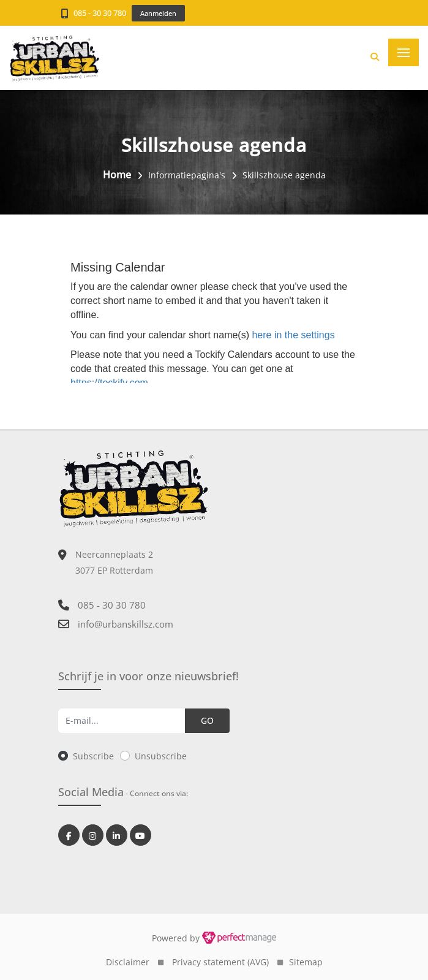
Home (117, 175)
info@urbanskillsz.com (126, 624)
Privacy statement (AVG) (220, 962)
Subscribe (93, 756)
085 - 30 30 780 (100, 13)
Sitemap (306, 962)
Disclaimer (128, 962)
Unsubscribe (161, 756)
